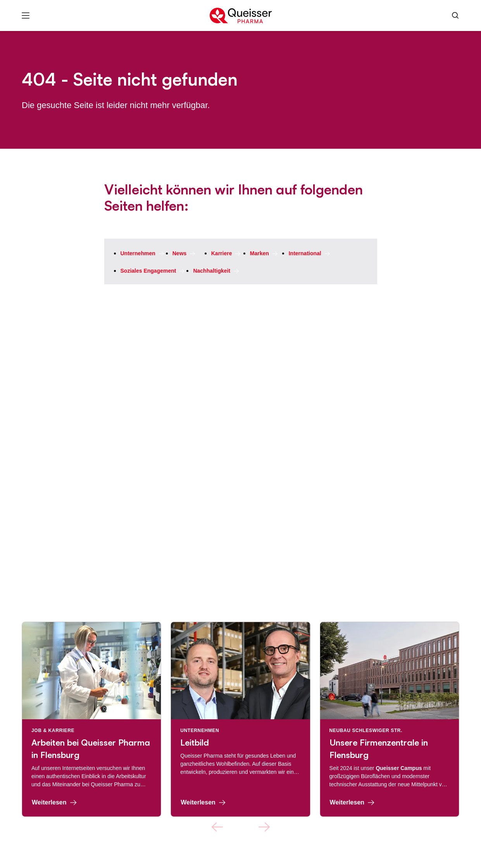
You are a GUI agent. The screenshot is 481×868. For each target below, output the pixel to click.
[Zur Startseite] (241, 15)
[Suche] (455, 15)
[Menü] (26, 15)
